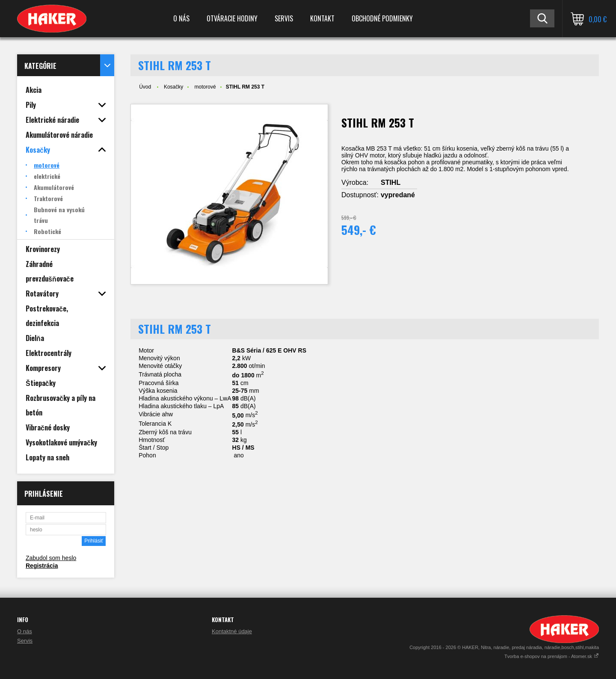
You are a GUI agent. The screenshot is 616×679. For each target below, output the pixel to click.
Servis (284, 18)
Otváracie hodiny (232, 18)
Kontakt (322, 18)
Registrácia (42, 566)
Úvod (145, 87)
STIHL (391, 182)
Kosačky (173, 87)
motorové (205, 87)
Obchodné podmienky (382, 18)
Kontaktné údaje (232, 631)
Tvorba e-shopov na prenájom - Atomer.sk (552, 656)
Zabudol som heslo (51, 558)
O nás (181, 18)
